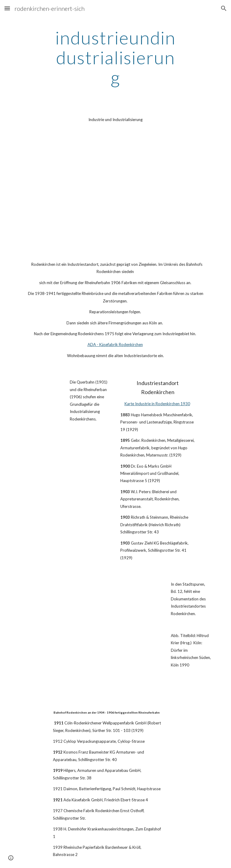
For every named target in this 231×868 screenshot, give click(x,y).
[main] (115, 57)
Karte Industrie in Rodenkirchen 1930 (157, 404)
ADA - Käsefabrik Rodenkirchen (115, 344)
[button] (7, 8)
